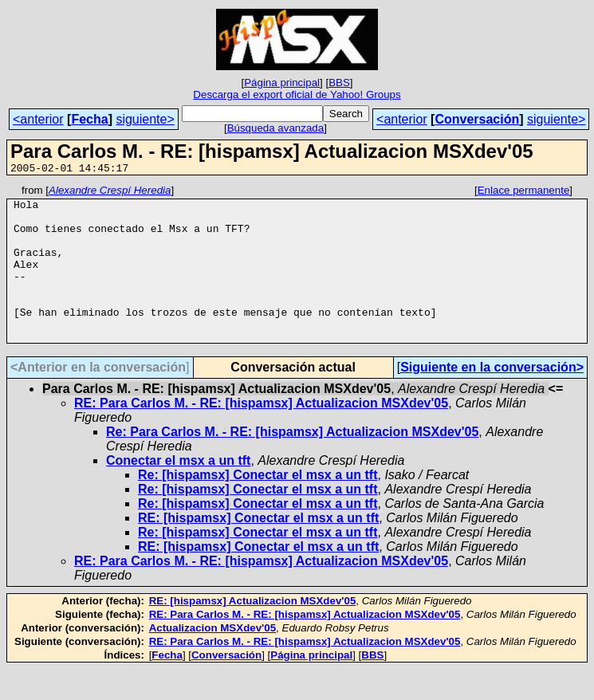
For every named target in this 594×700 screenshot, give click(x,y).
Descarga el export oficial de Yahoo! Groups (297, 94)
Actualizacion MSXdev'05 (212, 659)
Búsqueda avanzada (276, 128)
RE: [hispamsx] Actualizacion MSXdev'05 (253, 632)
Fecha (89, 119)
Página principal (282, 83)
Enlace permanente (524, 193)
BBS (339, 83)
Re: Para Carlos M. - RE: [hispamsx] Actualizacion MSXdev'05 (292, 463)
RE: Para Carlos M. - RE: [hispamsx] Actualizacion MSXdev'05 (261, 434)
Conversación (477, 119)
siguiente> (145, 119)
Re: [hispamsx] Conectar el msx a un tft (258, 506)
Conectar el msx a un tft (178, 492)
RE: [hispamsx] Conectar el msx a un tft (258, 549)
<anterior (38, 119)
